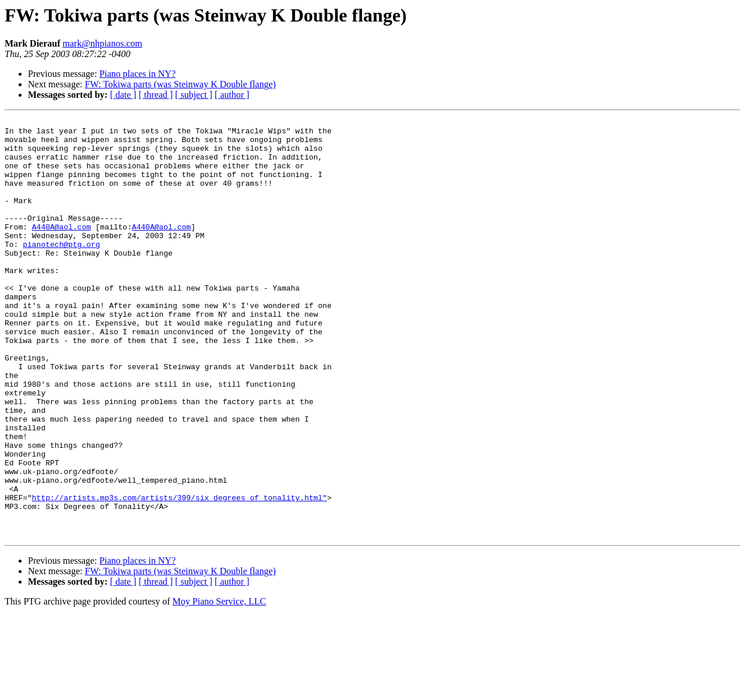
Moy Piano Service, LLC (219, 685)
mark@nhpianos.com (103, 43)
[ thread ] (156, 95)
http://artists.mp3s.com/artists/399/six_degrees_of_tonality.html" (180, 574)
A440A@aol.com (61, 249)
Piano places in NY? (138, 74)
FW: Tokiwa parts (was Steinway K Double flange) (180, 84)
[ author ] (232, 95)
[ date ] (123, 95)
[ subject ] (194, 95)
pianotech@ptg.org (61, 270)
